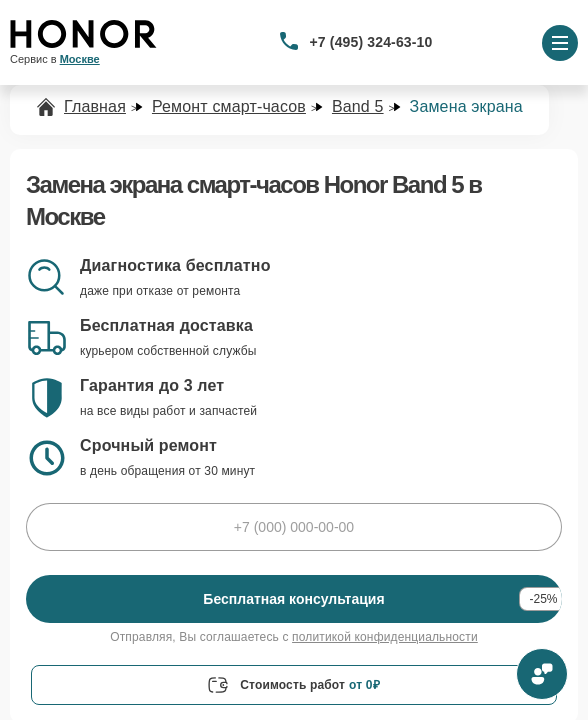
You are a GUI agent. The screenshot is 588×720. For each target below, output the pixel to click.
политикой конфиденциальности (385, 637)
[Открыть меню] (560, 43)
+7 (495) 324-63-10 (371, 42)
